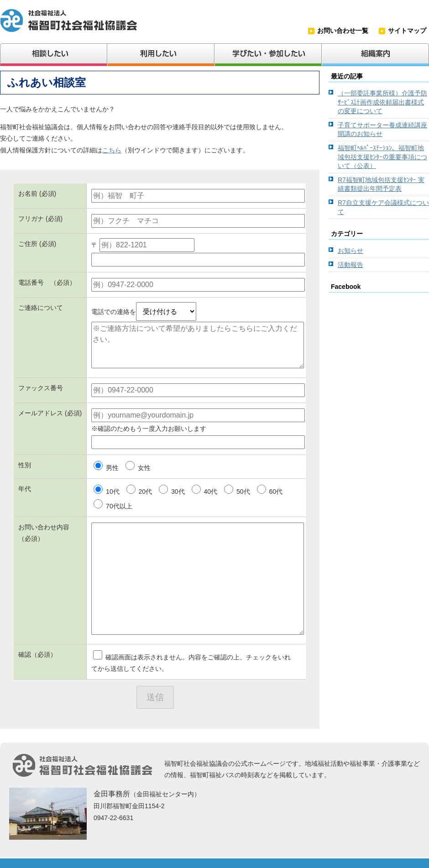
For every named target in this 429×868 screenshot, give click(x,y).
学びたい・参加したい (268, 55)
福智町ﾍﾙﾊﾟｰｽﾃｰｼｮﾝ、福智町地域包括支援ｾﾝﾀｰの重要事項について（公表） (382, 157)
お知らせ (351, 251)
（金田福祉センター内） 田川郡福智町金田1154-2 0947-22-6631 (105, 814)
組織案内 (375, 55)
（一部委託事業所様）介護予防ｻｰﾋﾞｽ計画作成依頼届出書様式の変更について (382, 102)
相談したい (54, 55)
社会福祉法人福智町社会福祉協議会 (68, 21)
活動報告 (351, 265)
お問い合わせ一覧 (343, 31)
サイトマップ (407, 31)
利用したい (161, 55)
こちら (112, 150)
